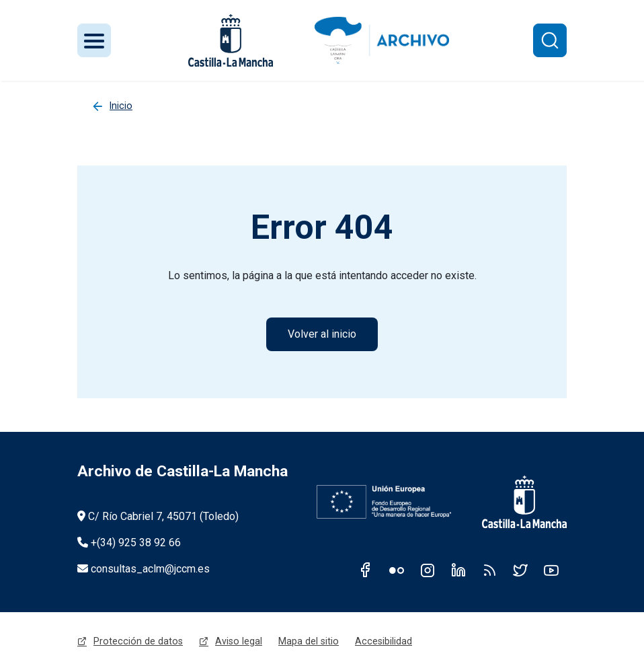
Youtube (551, 570)
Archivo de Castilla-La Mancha (183, 471)
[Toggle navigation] (94, 40)
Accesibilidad (384, 641)
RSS (489, 570)
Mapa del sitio (309, 641)
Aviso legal (239, 641)
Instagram (428, 570)
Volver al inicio (322, 334)
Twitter (520, 570)
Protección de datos (138, 641)
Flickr (397, 570)
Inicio (121, 106)
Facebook (366, 570)
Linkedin (458, 570)
